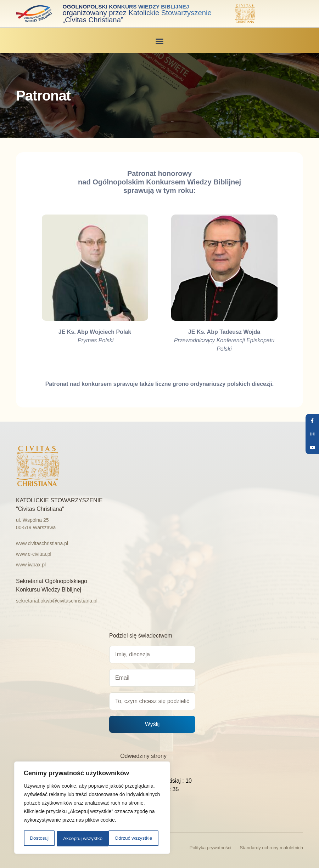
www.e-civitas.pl (34, 554)
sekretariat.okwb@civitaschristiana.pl (57, 600)
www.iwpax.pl (31, 564)
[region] (92, 808)
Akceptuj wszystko (135, 839)
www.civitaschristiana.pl (42, 543)
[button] (159, 41)
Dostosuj (39, 839)
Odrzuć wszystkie (82, 839)
